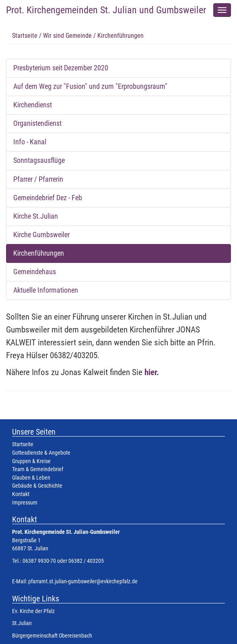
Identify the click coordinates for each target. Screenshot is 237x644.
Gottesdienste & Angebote (41, 453)
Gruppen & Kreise (31, 461)
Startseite (25, 36)
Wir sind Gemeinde (67, 36)
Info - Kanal (30, 142)
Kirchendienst (33, 105)
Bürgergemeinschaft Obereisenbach (52, 636)
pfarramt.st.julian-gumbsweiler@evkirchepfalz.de (83, 581)
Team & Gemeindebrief (38, 469)
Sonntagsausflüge (39, 160)
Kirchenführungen (39, 253)
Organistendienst (37, 123)
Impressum (25, 503)
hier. (152, 372)
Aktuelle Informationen (46, 290)
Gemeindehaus (35, 272)
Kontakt (21, 494)
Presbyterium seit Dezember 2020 (61, 68)
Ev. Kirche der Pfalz (33, 611)
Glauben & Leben (31, 478)
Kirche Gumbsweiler (41, 235)
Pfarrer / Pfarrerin (38, 179)
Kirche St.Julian (36, 216)
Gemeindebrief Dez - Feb (48, 198)
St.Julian (22, 623)
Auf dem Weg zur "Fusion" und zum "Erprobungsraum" (90, 86)
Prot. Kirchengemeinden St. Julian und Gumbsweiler (106, 10)
